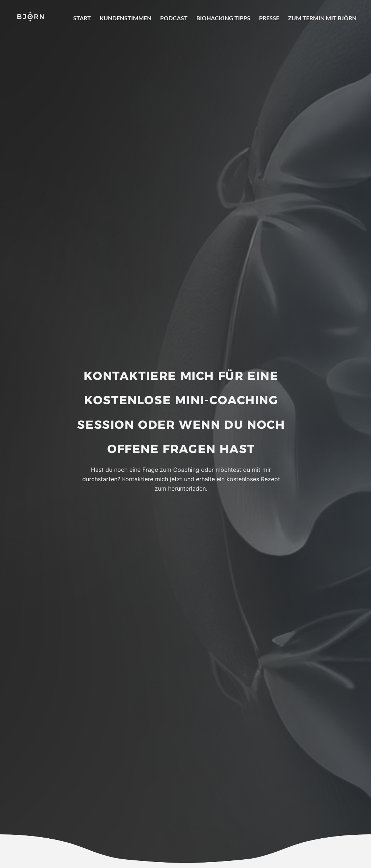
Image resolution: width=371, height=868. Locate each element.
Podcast (174, 18)
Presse (269, 18)
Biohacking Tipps (223, 18)
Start (82, 18)
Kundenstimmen (126, 18)
